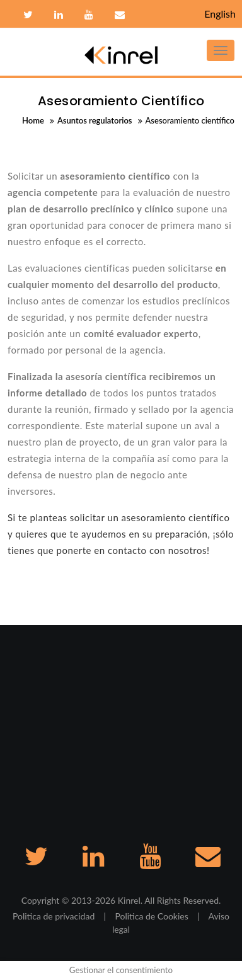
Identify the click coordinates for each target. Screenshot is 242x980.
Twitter (28, 15)
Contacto (118, 15)
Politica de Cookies (151, 916)
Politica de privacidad (54, 916)
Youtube (89, 15)
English (220, 14)
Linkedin (59, 15)
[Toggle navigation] (221, 50)
